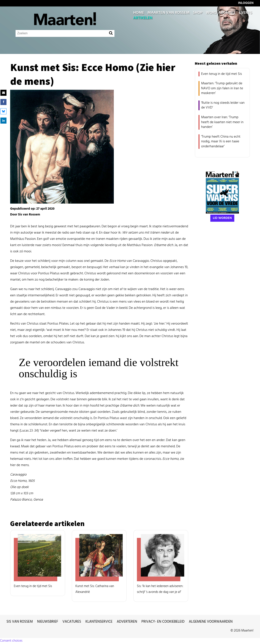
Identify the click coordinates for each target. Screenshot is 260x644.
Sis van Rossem (20, 622)
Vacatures (72, 622)
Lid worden (222, 218)
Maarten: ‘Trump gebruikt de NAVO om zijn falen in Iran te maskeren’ (222, 88)
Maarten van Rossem (169, 13)
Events (246, 13)
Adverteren (127, 622)
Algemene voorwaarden (211, 622)
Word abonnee (221, 13)
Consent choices (11, 641)
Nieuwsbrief (48, 622)
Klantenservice (99, 622)
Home (139, 13)
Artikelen (143, 18)
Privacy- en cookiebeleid (163, 622)
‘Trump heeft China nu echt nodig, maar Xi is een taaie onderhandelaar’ (221, 142)
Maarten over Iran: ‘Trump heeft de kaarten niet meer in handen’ (222, 122)
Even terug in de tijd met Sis (222, 74)
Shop (198, 13)
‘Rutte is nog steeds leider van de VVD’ (223, 105)
